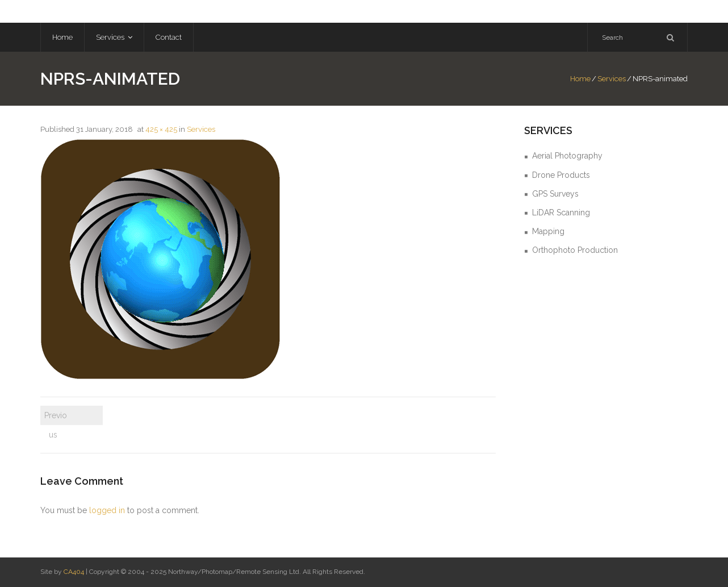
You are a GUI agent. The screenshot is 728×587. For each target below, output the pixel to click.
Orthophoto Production (575, 250)
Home (580, 79)
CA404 (74, 572)
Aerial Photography (567, 156)
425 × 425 (161, 129)
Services (612, 79)
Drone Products (561, 175)
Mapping (548, 231)
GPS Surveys (555, 194)
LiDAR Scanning (561, 213)
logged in (107, 510)
